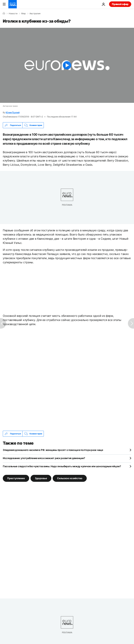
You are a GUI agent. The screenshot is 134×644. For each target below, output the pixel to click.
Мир (23, 14)
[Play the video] (67, 65)
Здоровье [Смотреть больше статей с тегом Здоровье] (41, 478)
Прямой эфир (120, 4)
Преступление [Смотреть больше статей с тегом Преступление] (16, 478)
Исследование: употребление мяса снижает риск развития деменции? (44, 458)
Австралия (35, 14)
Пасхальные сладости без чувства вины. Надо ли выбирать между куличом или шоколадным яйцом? (62, 466)
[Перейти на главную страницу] (13, 4)
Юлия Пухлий (13, 112)
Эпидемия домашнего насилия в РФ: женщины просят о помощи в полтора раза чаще (53, 450)
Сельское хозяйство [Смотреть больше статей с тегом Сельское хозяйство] (70, 478)
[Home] (4, 13)
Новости (13, 14)
